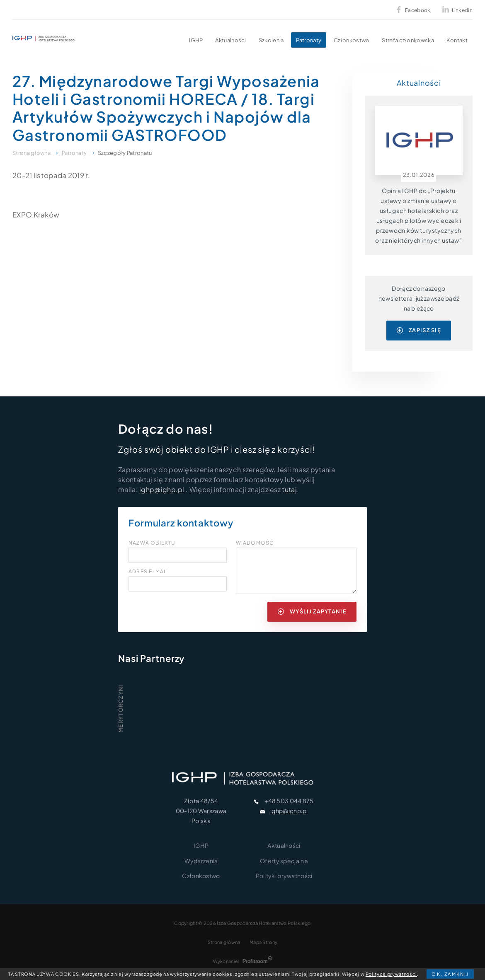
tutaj (289, 489)
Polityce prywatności (391, 974)
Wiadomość (255, 543)
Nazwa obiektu (152, 543)
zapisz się (419, 330)
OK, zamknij (450, 974)
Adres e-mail (148, 572)
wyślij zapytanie (312, 611)
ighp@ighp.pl (162, 489)
